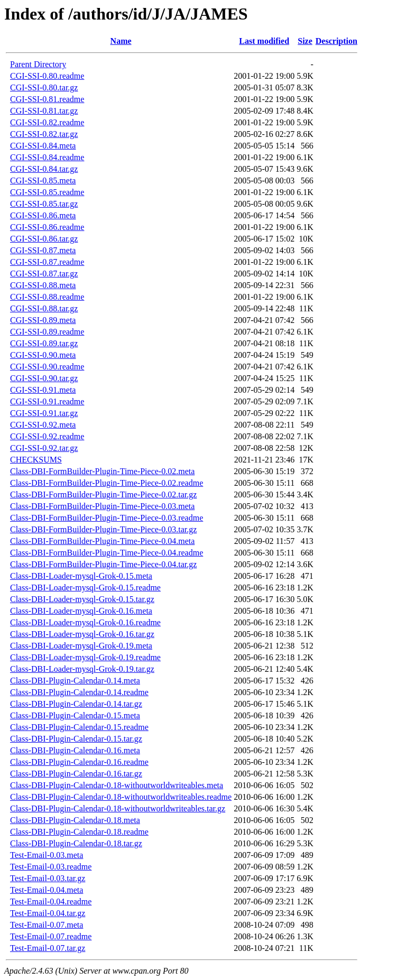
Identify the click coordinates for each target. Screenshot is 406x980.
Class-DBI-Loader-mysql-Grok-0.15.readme (85, 588)
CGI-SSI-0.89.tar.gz (44, 343)
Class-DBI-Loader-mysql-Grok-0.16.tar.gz (82, 634)
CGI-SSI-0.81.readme (47, 99)
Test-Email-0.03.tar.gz (48, 878)
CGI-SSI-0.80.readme (47, 76)
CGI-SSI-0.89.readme (47, 332)
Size (305, 41)
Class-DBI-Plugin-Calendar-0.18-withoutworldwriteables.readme (121, 797)
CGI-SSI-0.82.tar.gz (44, 134)
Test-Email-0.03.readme (51, 867)
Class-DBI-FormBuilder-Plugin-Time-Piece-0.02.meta (102, 471)
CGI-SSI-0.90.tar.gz (44, 378)
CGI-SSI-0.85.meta (43, 181)
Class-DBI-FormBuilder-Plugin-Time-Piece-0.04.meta (102, 541)
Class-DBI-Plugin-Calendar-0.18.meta (75, 820)
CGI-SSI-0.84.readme (47, 157)
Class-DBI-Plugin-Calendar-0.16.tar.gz (76, 774)
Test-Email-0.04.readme (51, 902)
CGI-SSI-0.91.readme (47, 401)
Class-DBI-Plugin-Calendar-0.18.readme (79, 832)
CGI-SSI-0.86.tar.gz (44, 239)
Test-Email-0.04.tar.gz (48, 913)
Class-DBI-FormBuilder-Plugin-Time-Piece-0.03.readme (107, 518)
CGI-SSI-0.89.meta (43, 320)
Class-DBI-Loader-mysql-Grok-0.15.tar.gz (82, 599)
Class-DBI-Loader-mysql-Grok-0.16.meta (81, 611)
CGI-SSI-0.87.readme (47, 262)
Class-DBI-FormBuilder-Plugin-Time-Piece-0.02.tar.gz (103, 494)
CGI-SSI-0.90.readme (47, 367)
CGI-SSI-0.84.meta (43, 146)
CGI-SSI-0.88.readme (47, 297)
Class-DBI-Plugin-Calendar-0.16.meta (75, 750)
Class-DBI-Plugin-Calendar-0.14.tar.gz (76, 704)
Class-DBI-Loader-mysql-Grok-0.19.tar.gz (82, 669)
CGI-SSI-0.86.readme (47, 227)
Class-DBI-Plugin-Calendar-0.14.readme (79, 692)
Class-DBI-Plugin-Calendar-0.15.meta (75, 715)
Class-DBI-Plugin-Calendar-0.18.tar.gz (76, 843)
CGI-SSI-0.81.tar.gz (44, 111)
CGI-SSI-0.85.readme (47, 192)
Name (121, 41)
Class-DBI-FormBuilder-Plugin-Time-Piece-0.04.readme (107, 553)
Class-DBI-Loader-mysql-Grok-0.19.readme (85, 657)
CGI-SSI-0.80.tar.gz (44, 87)
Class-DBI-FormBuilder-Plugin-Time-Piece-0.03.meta (102, 506)
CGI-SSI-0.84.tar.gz (44, 169)
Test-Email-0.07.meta (47, 925)
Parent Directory (38, 64)
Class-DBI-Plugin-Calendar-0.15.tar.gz (76, 739)
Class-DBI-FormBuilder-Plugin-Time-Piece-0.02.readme (107, 483)
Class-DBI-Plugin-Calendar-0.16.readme (79, 762)
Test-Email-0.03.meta (47, 855)
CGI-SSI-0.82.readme (47, 122)
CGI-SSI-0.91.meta (43, 390)
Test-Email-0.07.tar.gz (48, 948)
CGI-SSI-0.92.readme (47, 436)
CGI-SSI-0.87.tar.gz (44, 274)
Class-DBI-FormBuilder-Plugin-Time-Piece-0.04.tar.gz (103, 564)
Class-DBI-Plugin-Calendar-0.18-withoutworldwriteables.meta (117, 785)
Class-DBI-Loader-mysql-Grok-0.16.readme (85, 622)
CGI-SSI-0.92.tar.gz (44, 448)
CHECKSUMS (36, 460)
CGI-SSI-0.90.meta (43, 355)
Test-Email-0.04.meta (47, 890)
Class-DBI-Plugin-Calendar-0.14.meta (75, 681)
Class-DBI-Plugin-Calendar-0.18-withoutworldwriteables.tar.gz (118, 808)
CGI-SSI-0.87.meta (43, 250)
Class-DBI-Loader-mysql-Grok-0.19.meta (81, 646)
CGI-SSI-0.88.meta (43, 285)
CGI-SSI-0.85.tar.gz (44, 204)
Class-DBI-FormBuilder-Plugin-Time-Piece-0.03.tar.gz (103, 529)
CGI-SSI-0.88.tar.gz (44, 308)
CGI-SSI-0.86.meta (43, 215)
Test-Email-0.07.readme (51, 936)
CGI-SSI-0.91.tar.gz (44, 413)
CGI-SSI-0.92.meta (43, 425)
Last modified (264, 41)
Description (336, 41)
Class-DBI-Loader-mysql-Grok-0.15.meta (81, 576)
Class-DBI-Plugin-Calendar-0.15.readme (79, 727)
